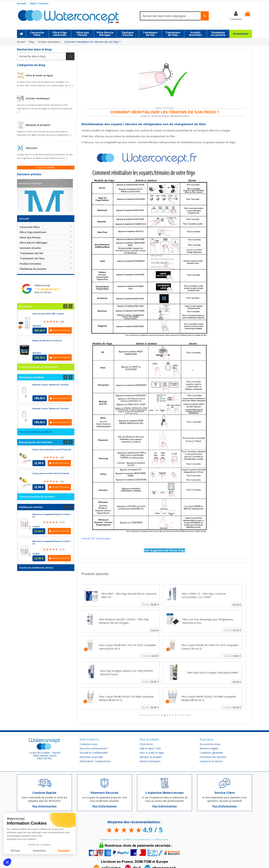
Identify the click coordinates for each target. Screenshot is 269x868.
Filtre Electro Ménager (34, 243)
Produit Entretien (30, 264)
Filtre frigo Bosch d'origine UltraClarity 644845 (216, 673)
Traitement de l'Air (32, 253)
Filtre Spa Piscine (30, 237)
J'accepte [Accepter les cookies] (64, 851)
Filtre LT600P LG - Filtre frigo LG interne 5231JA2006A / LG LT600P (207, 595)
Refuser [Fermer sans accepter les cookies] (15, 851)
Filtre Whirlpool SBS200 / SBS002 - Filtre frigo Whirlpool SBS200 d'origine (127, 621)
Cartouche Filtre (30, 227)
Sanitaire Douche (30, 248)
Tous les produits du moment (37, 497)
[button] (7, 862)
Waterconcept (42, 285)
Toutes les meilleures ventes (36, 568)
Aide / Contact (39, 3)
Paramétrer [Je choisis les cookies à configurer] (39, 851)
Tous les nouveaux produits (36, 432)
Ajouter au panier (60, 330)
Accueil (22, 3)
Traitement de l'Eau (32, 258)
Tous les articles (46, 167)
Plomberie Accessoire (33, 269)
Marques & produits (180, 116)
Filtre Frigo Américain (33, 232)
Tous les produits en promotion (38, 367)
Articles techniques (160, 116)
